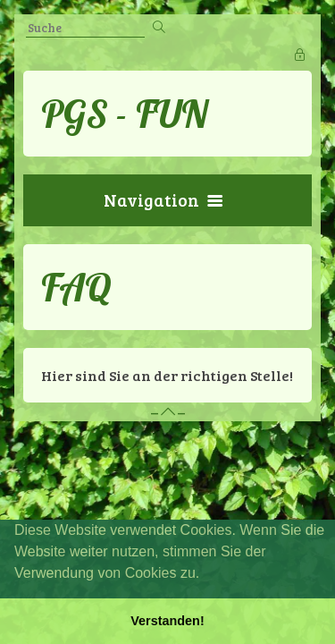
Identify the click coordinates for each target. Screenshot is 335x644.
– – (168, 412)
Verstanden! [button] (167, 621)
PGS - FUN (124, 114)
